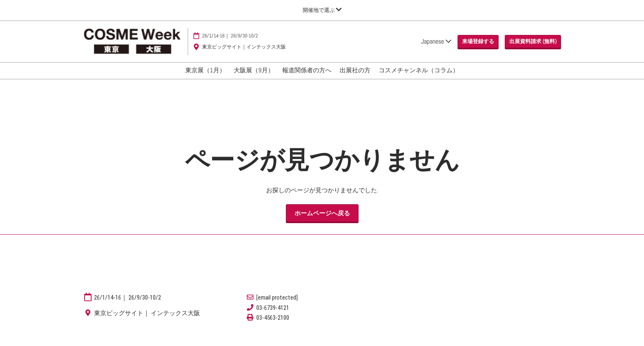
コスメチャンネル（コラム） (419, 78)
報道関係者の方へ (307, 78)
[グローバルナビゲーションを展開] (322, 10)
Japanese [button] (436, 45)
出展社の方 (355, 78)
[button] (478, 46)
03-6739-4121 (273, 315)
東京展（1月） (205, 78)
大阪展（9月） (254, 78)
